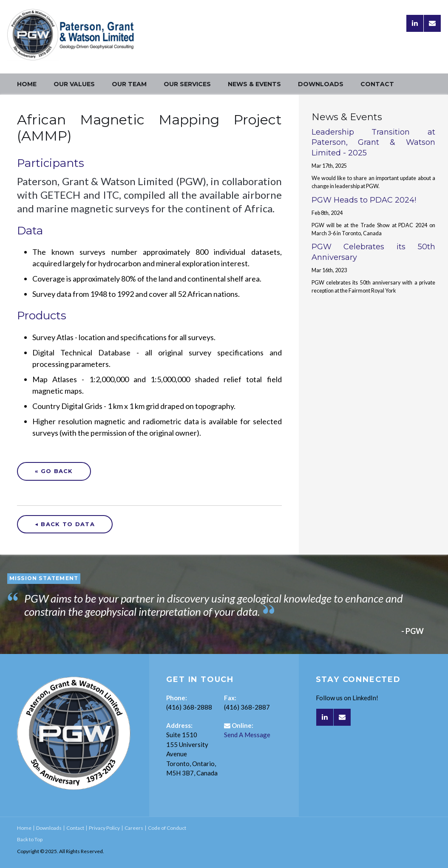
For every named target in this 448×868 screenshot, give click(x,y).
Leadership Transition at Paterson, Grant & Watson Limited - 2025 (373, 142)
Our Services (187, 84)
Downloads (321, 84)
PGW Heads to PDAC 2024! (364, 200)
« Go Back (54, 471)
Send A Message (247, 735)
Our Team (129, 84)
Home (27, 84)
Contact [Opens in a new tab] (377, 84)
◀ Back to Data (65, 524)
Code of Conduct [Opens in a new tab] (167, 828)
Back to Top (30, 839)
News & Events (254, 84)
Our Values (74, 84)
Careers (134, 828)
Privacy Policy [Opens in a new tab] (104, 828)
